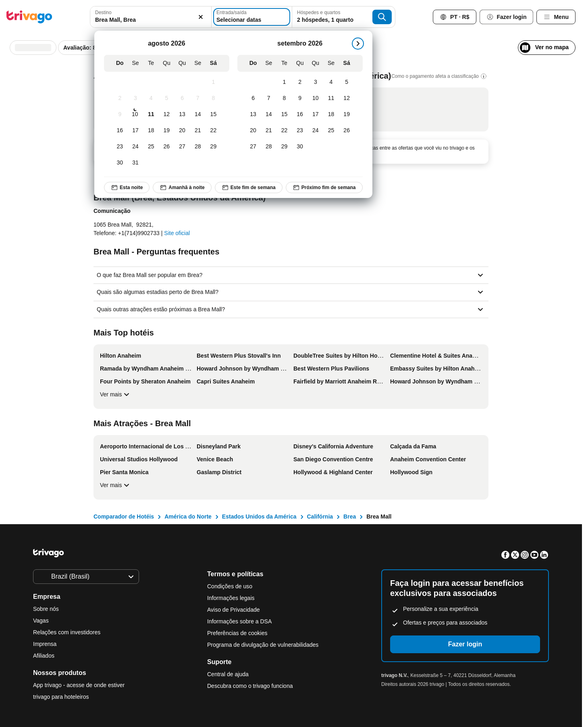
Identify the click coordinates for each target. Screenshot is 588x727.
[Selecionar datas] (252, 17)
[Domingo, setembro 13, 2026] (253, 115)
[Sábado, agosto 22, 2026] (213, 131)
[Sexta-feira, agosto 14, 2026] (198, 115)
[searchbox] (151, 20)
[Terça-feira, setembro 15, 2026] (284, 115)
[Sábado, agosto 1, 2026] (213, 82)
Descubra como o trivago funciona (250, 686)
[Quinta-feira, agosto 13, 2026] (182, 115)
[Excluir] (201, 17)
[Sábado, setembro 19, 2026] (347, 115)
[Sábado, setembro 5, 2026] (347, 82)
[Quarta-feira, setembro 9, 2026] (300, 98)
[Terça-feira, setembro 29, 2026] (284, 147)
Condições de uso (230, 586)
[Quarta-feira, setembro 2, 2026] (300, 82)
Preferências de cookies (238, 633)
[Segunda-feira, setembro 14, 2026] (269, 115)
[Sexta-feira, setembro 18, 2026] (331, 115)
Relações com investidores (67, 632)
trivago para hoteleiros (61, 697)
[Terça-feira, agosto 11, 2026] (151, 115)
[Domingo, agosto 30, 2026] (120, 163)
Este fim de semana (249, 187)
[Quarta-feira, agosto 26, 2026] (167, 147)
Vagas (41, 621)
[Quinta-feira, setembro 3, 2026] (315, 82)
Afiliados (44, 656)
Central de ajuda (228, 674)
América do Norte (188, 517)
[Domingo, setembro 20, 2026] (253, 131)
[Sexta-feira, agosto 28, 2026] (198, 147)
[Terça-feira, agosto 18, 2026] (151, 131)
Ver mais (116, 394)
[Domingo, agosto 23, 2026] (120, 147)
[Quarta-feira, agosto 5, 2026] (167, 98)
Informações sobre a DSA (239, 621)
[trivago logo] (29, 17)
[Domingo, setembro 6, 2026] (253, 98)
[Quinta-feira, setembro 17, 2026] (315, 115)
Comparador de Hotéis (124, 517)
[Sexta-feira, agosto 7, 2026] (198, 98)
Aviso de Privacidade (233, 610)
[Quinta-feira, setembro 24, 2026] (315, 131)
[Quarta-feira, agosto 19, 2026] (167, 131)
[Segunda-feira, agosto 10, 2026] (135, 115)
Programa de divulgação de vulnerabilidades (263, 645)
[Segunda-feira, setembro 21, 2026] (269, 131)
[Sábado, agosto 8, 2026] (213, 98)
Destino (103, 12)
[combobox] (151, 17)
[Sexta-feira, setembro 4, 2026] (331, 82)
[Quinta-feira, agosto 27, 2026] (182, 147)
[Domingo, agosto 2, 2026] (120, 98)
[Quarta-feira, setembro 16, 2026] (300, 115)
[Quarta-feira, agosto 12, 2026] (167, 115)
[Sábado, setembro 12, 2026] (347, 98)
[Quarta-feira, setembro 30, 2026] (300, 147)
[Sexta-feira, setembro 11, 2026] (331, 98)
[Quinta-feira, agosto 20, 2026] (182, 131)
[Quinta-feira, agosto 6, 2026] (182, 98)
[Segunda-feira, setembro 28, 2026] (269, 147)
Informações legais (231, 598)
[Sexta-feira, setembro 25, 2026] (331, 131)
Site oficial (177, 233)
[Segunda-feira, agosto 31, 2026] (136, 163)
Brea (350, 517)
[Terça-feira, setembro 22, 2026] (284, 131)
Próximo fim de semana (324, 187)
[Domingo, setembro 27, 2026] (253, 147)
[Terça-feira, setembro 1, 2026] (284, 82)
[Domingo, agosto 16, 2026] (120, 131)
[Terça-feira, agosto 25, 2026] (151, 147)
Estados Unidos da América (259, 517)
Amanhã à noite (182, 187)
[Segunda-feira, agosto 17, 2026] (136, 131)
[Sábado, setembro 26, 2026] (347, 131)
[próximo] (358, 44)
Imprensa (45, 644)
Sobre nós (46, 609)
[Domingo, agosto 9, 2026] (120, 115)
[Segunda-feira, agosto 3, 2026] (136, 98)
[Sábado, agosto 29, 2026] (213, 147)
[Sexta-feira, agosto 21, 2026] (198, 131)
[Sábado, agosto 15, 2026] (213, 115)
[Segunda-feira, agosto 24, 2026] (136, 147)
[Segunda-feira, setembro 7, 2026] (269, 98)
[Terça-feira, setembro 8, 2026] (284, 98)
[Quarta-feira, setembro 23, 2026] (300, 131)
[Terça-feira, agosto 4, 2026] (151, 98)
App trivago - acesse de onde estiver (79, 685)
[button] (151, 17)
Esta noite (127, 187)
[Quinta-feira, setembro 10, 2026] (315, 98)
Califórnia (320, 517)
